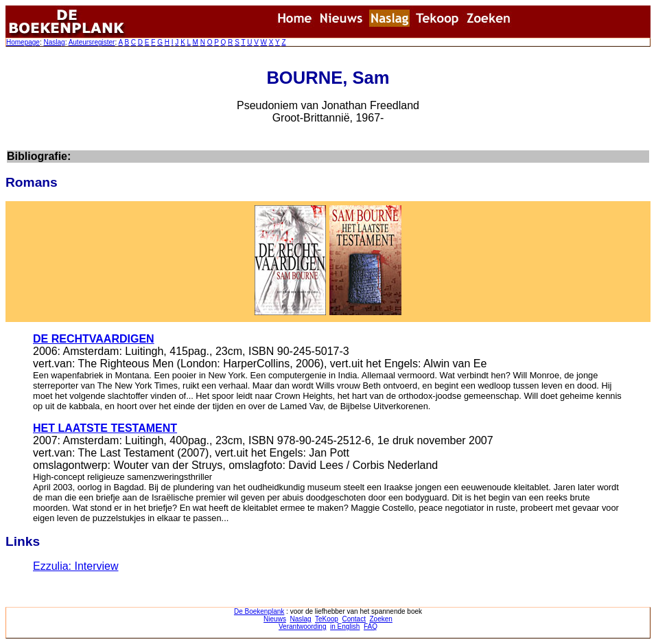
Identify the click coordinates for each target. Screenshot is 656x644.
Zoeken (381, 619)
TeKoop (327, 619)
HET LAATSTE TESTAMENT (105, 428)
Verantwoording (303, 626)
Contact (353, 619)
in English (345, 626)
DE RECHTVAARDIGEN (94, 339)
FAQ (371, 626)
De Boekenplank (259, 611)
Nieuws (275, 619)
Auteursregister (92, 42)
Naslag (54, 42)
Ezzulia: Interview (76, 566)
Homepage (23, 42)
